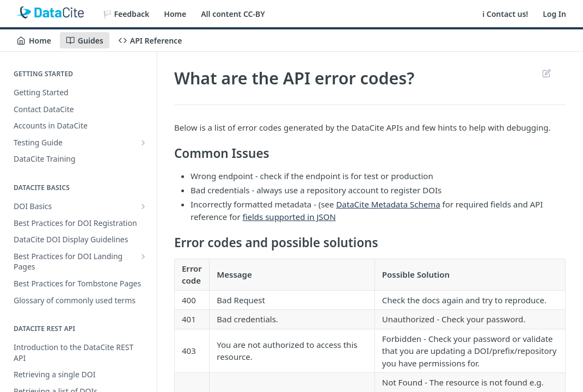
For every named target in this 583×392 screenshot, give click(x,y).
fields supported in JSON (289, 217)
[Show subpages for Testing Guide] (143, 143)
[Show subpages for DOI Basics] (143, 206)
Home (175, 14)
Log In (554, 14)
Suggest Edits (546, 73)
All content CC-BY (233, 14)
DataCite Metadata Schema (388, 204)
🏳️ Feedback (126, 14)
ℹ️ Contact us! (505, 14)
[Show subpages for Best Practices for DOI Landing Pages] (143, 256)
